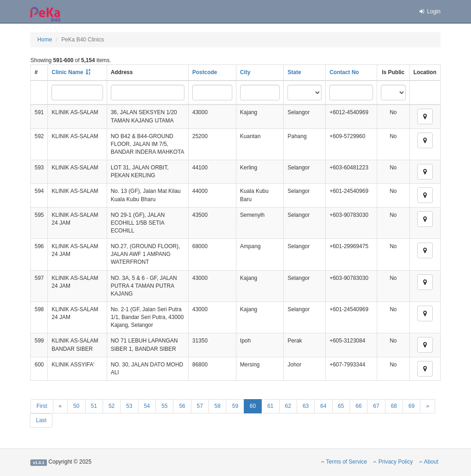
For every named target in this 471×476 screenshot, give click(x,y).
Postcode (205, 72)
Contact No (344, 72)
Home (45, 40)
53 (129, 406)
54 (147, 406)
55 (164, 406)
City (245, 72)
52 (112, 406)
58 (217, 406)
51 (94, 406)
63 (306, 406)
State (294, 72)
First (42, 406)
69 (411, 406)
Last (41, 420)
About (429, 462)
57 (200, 406)
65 (341, 406)
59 (235, 406)
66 (359, 406)
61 (270, 406)
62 (288, 406)
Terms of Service (344, 462)
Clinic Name (67, 72)
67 (376, 406)
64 (323, 406)
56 (182, 406)
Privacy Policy (393, 462)
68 (394, 406)
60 (253, 406)
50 (76, 406)
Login (430, 12)
